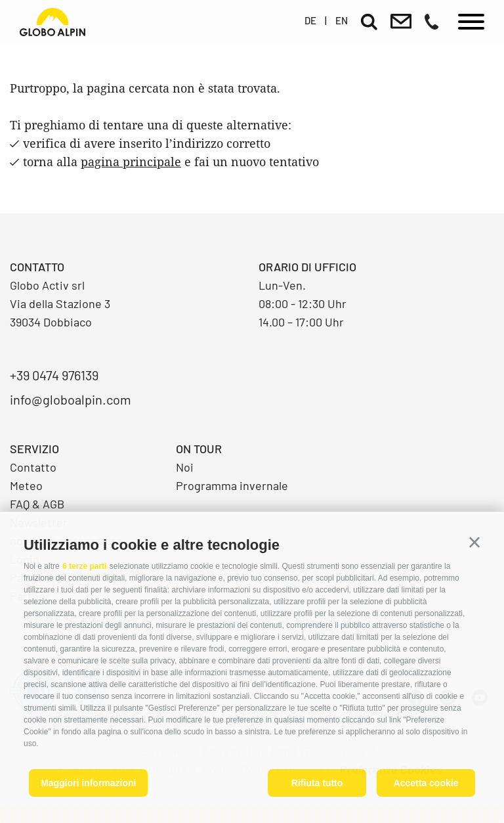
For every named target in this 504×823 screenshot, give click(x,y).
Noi (185, 467)
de (310, 20)
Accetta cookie (426, 783)
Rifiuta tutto (317, 783)
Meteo (26, 485)
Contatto (33, 467)
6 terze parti (84, 566)
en (342, 20)
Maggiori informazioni (88, 783)
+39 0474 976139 (54, 375)
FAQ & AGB (37, 504)
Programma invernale (232, 485)
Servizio (34, 449)
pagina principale (131, 162)
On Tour (199, 449)
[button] (474, 543)
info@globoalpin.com (71, 399)
